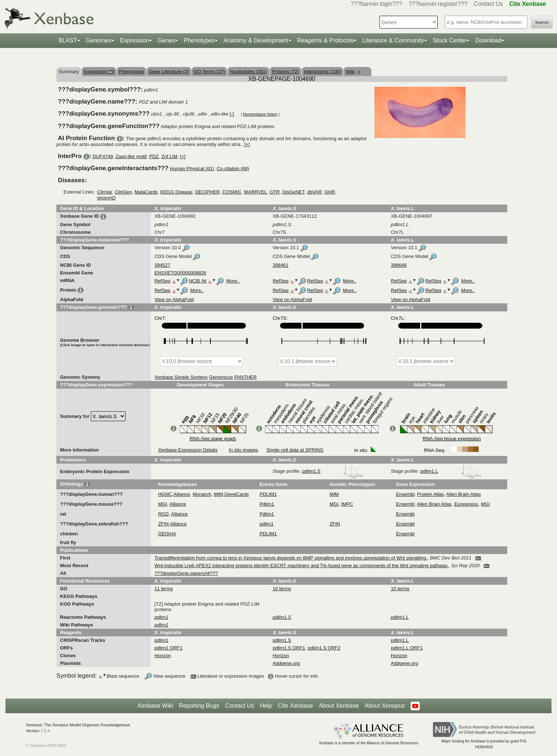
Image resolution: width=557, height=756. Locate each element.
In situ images (243, 450)
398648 (399, 265)
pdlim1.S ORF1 (289, 648)
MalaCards (146, 192)
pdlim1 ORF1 (169, 648)
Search (542, 22)
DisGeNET (293, 192)
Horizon (163, 656)
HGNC (165, 494)
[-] (232, 114)
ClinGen (123, 192)
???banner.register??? (438, 4)
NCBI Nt (198, 281)
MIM (218, 494)
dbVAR (314, 192)
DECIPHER (207, 192)
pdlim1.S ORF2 (324, 648)
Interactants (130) (322, 72)
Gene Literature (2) (169, 72)
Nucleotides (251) (248, 72)
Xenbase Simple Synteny (181, 377)
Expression (134, 40)
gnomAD (106, 198)
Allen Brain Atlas (463, 494)
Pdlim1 (267, 504)
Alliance (182, 494)
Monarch (202, 494)
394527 (162, 265)
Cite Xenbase (295, 706)
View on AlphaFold (174, 300)
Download (488, 40)
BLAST (68, 40)
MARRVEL (256, 192)
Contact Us (488, 4)
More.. (233, 281)
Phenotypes (199, 40)
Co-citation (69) (233, 169)
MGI (163, 504)
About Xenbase (339, 706)
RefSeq (162, 281)
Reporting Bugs (199, 706)
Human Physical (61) (192, 169)
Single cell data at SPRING (295, 450)
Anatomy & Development (256, 40)
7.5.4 (45, 731)
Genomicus (221, 377)
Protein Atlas (431, 494)
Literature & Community (393, 40)
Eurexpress (466, 504)
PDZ (154, 156)
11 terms (164, 589)
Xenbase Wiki (155, 706)
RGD (163, 514)
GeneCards (236, 494)
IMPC (347, 504)
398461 (281, 265)
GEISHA (167, 534)
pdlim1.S (333, 471)
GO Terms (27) (209, 72)
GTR (275, 192)
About (385, 706)
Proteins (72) (285, 72)
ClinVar (104, 192)
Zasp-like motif (131, 156)
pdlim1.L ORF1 (407, 648)
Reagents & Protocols (326, 40)
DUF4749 (103, 156)
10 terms (282, 589)
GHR (330, 192)
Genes (166, 40)
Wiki (353, 72)
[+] (247, 144)
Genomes (99, 40)
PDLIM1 (268, 494)
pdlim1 (266, 524)
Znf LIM (169, 156)
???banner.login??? (376, 4)
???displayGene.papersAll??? (186, 573)
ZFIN (163, 524)
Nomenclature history (260, 114)
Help (266, 706)
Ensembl (405, 494)
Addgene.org (286, 663)
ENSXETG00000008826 (180, 273)
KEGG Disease (176, 192)
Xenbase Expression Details (188, 450)
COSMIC (232, 192)
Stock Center (450, 40)
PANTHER (245, 377)
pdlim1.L (451, 471)
